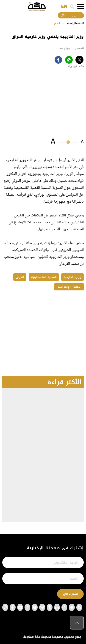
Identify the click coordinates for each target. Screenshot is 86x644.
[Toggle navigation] (81, 6)
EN (64, 7)
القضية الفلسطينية (44, 277)
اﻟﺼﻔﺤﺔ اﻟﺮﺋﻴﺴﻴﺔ (76, 23)
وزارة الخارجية (72, 277)
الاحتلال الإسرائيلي (69, 287)
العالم (57, 23)
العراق (20, 277)
